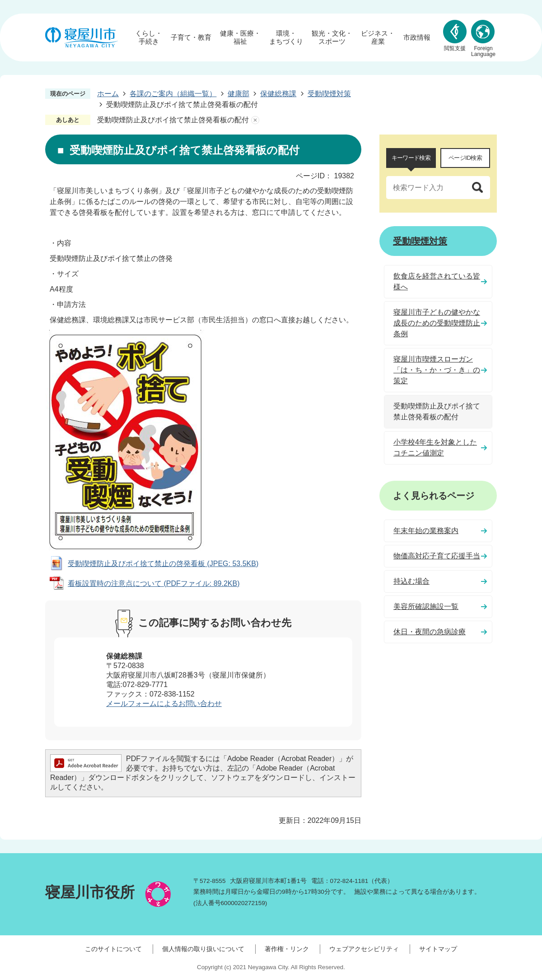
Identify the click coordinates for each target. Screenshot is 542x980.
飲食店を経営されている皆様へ (437, 281)
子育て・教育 (191, 37)
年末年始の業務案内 (426, 531)
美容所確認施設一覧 (426, 606)
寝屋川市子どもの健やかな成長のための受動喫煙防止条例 (437, 323)
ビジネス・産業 (378, 37)
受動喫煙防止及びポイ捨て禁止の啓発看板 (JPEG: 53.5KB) (163, 564)
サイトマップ (438, 949)
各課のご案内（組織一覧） (173, 94)
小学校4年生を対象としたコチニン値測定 (435, 448)
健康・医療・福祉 (240, 37)
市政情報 (417, 37)
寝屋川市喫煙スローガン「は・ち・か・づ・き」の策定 (437, 370)
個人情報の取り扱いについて (203, 949)
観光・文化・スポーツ (332, 37)
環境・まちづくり (286, 37)
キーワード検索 (411, 158)
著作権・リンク (287, 949)
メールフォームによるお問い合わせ (164, 704)
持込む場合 (411, 581)
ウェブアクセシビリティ (364, 949)
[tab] (411, 158)
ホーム (108, 94)
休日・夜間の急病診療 (430, 632)
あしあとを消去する (255, 120)
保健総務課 (278, 94)
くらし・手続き (149, 37)
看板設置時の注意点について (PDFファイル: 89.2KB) (154, 583)
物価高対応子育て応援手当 (437, 556)
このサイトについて (113, 949)
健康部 (238, 94)
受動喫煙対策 (329, 94)
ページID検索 (465, 158)
